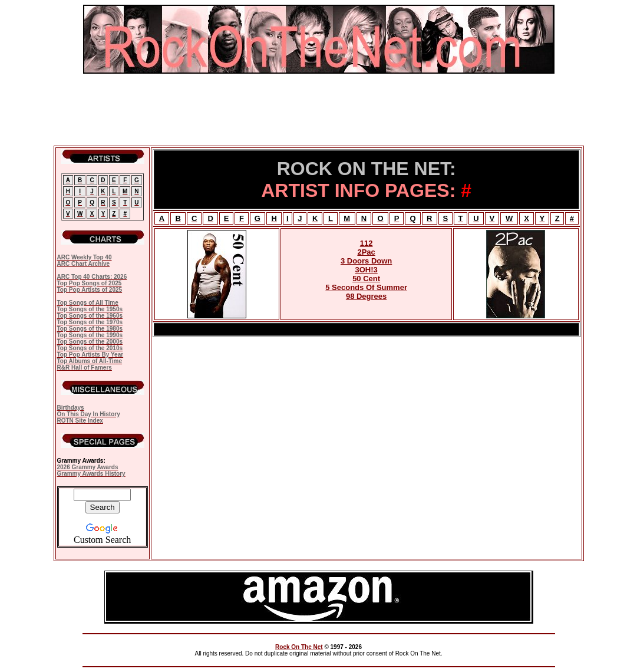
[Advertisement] (319, 110)
